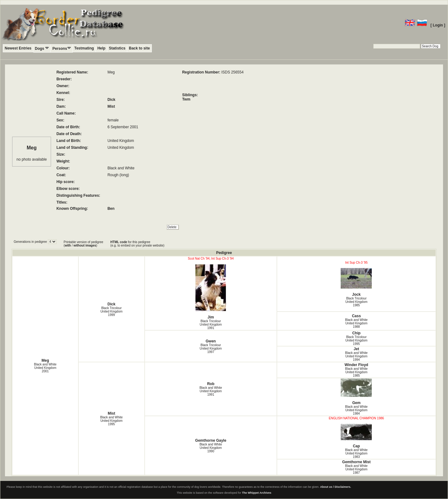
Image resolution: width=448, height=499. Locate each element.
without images (85, 245)
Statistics (117, 48)
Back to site (139, 48)
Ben (111, 209)
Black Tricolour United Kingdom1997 (211, 348)
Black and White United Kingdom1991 (211, 391)
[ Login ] (438, 25)
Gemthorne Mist (356, 462)
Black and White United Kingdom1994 (356, 356)
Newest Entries (18, 48)
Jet (356, 349)
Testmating (84, 48)
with (68, 245)
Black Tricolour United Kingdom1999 (112, 311)
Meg (45, 360)
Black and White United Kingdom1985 (356, 372)
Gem (356, 392)
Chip (356, 333)
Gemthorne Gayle (211, 440)
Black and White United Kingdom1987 (356, 469)
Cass (356, 316)
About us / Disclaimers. (336, 487)
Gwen (211, 341)
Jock (356, 282)
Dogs (42, 48)
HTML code (119, 242)
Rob (211, 384)
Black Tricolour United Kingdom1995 (356, 340)
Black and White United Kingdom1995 (111, 421)
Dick (111, 100)
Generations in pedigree (31, 242)
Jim (211, 292)
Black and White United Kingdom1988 (356, 323)
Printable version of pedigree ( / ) (84, 244)
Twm (186, 99)
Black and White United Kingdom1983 (356, 453)
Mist (111, 106)
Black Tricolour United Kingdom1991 (211, 325)
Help (101, 48)
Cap (356, 436)
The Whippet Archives (257, 493)
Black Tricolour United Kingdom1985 (356, 302)
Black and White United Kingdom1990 (211, 448)
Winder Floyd (357, 365)
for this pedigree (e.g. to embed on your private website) (137, 244)
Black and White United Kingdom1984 (356, 410)
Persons (61, 48)
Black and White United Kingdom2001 (45, 368)
